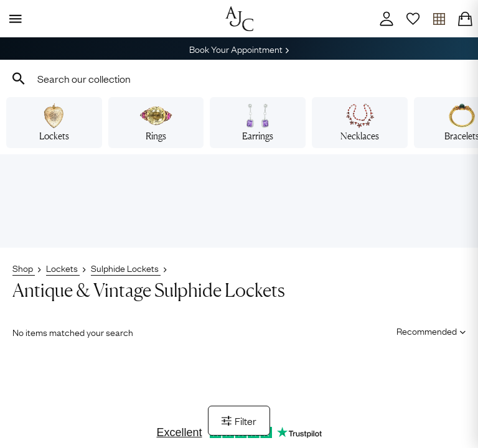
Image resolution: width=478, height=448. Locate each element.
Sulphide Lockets (126, 268)
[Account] (387, 19)
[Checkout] (465, 19)
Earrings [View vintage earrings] (258, 123)
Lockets (63, 268)
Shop (24, 268)
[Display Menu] (13, 19)
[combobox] (239, 78)
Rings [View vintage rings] (156, 123)
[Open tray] (439, 19)
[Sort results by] (427, 331)
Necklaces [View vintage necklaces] (360, 123)
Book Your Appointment (239, 49)
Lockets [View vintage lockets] (54, 123)
